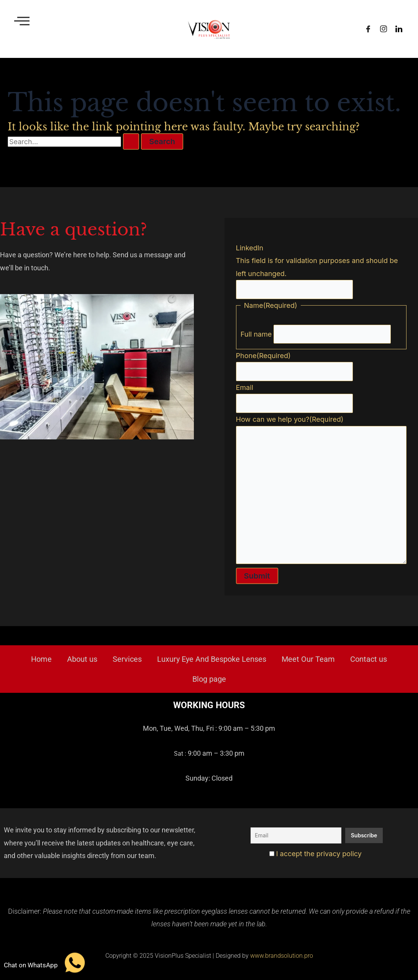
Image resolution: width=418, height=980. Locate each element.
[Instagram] (384, 29)
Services (127, 659)
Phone (263, 354)
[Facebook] (368, 29)
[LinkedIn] (399, 29)
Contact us (369, 659)
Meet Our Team (308, 659)
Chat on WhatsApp (31, 965)
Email (245, 386)
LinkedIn (250, 246)
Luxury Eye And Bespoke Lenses (212, 659)
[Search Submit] (131, 141)
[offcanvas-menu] (22, 21)
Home (41, 659)
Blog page (209, 679)
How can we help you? (290, 418)
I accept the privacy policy (316, 854)
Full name (256, 333)
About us (82, 659)
